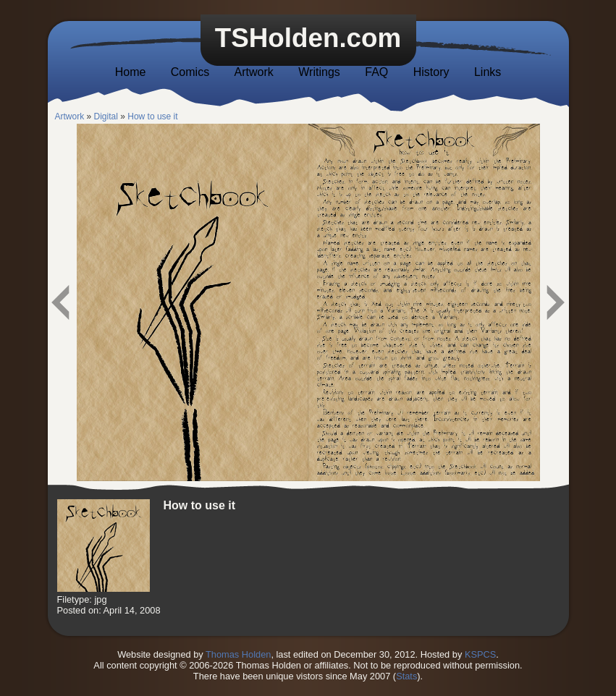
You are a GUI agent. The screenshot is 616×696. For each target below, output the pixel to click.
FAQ (376, 72)
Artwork (254, 72)
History (431, 72)
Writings (319, 72)
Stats (406, 676)
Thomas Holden (238, 654)
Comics (190, 72)
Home (131, 72)
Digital (106, 116)
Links (488, 72)
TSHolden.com (308, 38)
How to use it (152, 116)
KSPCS (480, 654)
